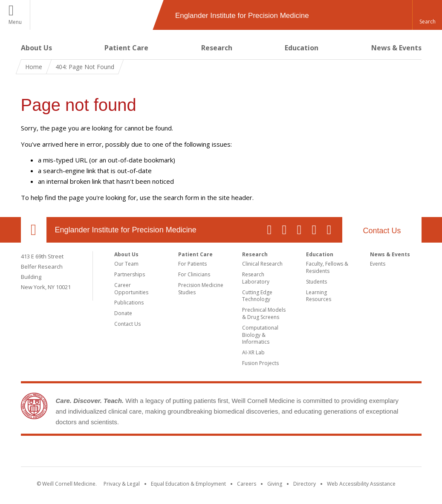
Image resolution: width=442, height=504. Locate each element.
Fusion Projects (260, 363)
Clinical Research (262, 264)
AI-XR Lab (253, 352)
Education (302, 48)
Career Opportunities (131, 289)
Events (378, 264)
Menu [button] (15, 22)
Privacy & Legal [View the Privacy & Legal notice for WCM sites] (122, 484)
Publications (129, 303)
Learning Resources (319, 296)
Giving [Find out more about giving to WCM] (275, 484)
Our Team (126, 264)
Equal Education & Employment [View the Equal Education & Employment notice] (188, 484)
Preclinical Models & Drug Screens (264, 313)
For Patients (192, 264)
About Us (36, 48)
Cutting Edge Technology (257, 296)
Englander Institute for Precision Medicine (126, 230)
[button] (427, 15)
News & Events (396, 48)
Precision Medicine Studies (201, 289)
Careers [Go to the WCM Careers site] (247, 484)
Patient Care (126, 48)
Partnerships (130, 274)
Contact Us (382, 231)
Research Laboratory (256, 278)
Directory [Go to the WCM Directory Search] (305, 484)
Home (34, 67)
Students (316, 282)
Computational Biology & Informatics (260, 335)
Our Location (34, 230)
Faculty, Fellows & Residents (327, 267)
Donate (123, 313)
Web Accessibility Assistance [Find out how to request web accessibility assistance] (361, 484)
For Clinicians (194, 274)
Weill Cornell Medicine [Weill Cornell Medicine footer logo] (221, 453)
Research (217, 48)
